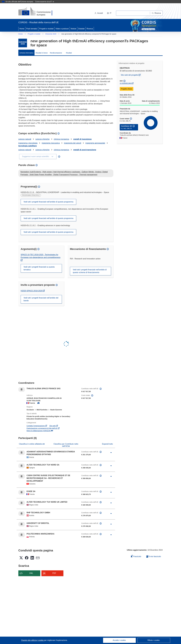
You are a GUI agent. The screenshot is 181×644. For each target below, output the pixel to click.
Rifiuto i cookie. (154, 640)
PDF (54, 573)
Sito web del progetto (131, 75)
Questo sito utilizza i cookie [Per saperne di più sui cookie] (33, 640)
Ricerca (90, 29)
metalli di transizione (82, 139)
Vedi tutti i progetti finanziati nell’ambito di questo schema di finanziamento (90, 271)
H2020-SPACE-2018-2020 (33, 291)
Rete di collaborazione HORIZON (40, 431)
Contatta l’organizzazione (37, 426)
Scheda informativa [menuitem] (26, 53)
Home (22, 29)
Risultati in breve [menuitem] (42, 53)
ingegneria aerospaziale (95, 143)
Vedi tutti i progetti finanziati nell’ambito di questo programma (48, 202)
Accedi (99, 13)
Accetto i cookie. (120, 640)
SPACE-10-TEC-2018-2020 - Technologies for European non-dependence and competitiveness (41, 256)
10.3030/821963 (126, 83)
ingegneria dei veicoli (73, 143)
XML (31, 573)
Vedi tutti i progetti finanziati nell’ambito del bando (41, 299)
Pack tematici (32, 29)
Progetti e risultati (46, 29)
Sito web (54, 426)
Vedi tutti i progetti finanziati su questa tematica (39, 268)
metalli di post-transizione (85, 150)
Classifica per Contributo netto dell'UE (66, 445)
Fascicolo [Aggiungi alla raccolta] (136, 556)
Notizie (73, 29)
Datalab (81, 29)
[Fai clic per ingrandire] (111, 453)
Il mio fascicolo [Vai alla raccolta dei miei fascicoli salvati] (154, 556)
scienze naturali (25, 139)
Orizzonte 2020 (51, 34)
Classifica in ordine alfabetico (31, 444)
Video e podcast (62, 29)
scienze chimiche (42, 139)
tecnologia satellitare (28, 146)
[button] (109, 13)
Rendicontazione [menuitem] (56, 53)
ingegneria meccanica (51, 143)
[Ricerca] (156, 13)
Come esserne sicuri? (45, 2)
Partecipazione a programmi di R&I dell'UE (43, 428)
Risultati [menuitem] (69, 53)
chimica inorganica (61, 139)
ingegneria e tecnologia (28, 143)
